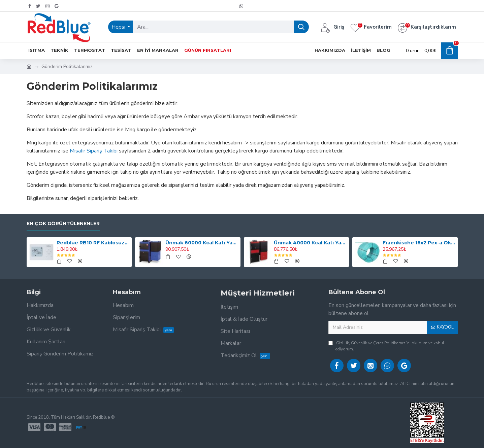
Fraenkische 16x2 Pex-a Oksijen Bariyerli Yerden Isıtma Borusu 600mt (419, 243)
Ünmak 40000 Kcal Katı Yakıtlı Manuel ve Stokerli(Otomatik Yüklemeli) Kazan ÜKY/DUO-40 (310, 243)
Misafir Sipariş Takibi (94, 151)
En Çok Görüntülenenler (63, 224)
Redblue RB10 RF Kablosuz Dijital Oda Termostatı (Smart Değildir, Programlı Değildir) (93, 243)
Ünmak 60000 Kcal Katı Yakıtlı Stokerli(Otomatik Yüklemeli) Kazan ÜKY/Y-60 (202, 243)
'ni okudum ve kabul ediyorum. (386, 346)
